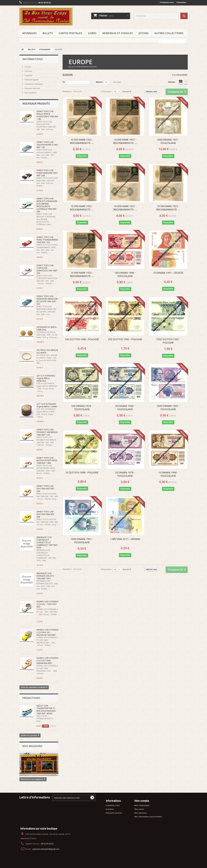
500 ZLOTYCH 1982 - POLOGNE (125, 339)
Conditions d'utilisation (34, 84)
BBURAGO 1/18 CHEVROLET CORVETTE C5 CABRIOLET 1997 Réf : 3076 (47, 542)
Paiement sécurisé (32, 88)
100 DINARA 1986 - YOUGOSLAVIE (125, 274)
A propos (110, 809)
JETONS (144, 33)
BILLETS (48, 33)
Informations (33, 59)
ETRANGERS (45, 50)
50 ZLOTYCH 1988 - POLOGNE (82, 472)
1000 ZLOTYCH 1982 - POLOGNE (168, 341)
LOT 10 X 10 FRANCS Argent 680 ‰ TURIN (47, 405)
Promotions (31, 698)
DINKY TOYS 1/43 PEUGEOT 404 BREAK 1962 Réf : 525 (47, 432)
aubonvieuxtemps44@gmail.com (46, 849)
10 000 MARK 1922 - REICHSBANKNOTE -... (82, 141)
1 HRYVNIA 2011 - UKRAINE (125, 539)
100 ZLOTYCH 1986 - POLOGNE (82, 339)
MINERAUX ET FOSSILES (118, 33)
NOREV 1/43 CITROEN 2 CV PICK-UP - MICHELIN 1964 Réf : (47, 632)
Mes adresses (141, 813)
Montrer (99, 82)
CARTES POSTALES (70, 33)
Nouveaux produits (36, 104)
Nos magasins (30, 93)
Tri (64, 82)
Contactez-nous (167, 2)
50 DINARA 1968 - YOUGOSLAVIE (125, 408)
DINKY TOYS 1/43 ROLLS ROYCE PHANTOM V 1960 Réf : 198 (47, 115)
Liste (186, 82)
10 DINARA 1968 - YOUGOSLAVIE (168, 474)
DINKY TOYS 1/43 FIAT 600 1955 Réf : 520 (46, 489)
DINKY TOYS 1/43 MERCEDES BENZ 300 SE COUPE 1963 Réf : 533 (47, 300)
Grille (181, 82)
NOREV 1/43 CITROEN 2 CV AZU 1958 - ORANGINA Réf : (47, 661)
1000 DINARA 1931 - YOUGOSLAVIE (168, 141)
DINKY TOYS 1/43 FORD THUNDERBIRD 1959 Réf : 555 (47, 240)
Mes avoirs (139, 809)
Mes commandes (142, 805)
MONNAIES (29, 33)
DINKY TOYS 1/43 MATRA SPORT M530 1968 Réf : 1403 (47, 460)
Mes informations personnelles (148, 817)
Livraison (28, 71)
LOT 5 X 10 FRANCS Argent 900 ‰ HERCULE (46, 378)
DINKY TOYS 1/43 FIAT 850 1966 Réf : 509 (46, 514)
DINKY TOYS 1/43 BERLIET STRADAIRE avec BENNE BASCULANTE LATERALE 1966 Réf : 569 (47, 205)
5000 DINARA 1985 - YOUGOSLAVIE (168, 408)
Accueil (27, 67)
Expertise (28, 75)
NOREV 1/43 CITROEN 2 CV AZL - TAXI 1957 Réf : (47, 604)
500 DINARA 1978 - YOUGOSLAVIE (82, 408)
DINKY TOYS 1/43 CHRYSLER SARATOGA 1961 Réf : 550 (47, 269)
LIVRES (92, 33)
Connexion (181, 2)
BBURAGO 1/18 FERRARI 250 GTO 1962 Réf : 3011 (45, 576)
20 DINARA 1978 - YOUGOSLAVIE (125, 474)
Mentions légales (31, 80)
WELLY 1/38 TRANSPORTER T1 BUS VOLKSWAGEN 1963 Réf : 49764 (46, 710)
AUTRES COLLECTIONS (169, 33)
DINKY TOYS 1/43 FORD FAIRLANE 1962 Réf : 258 (47, 173)
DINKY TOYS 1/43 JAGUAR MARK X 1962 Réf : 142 (47, 145)
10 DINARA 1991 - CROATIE (168, 273)
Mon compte (142, 801)
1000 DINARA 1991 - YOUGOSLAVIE (82, 541)
